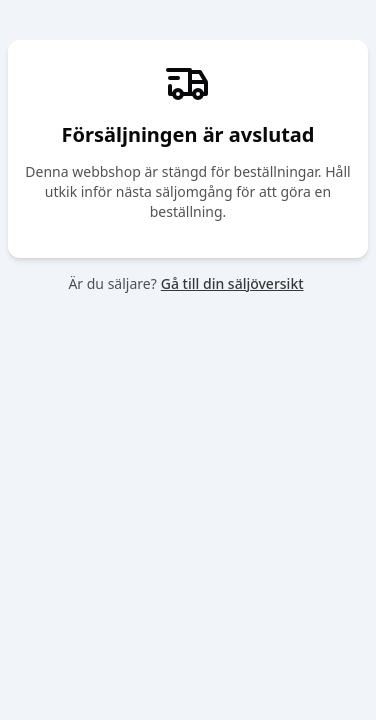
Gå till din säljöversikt (232, 283)
